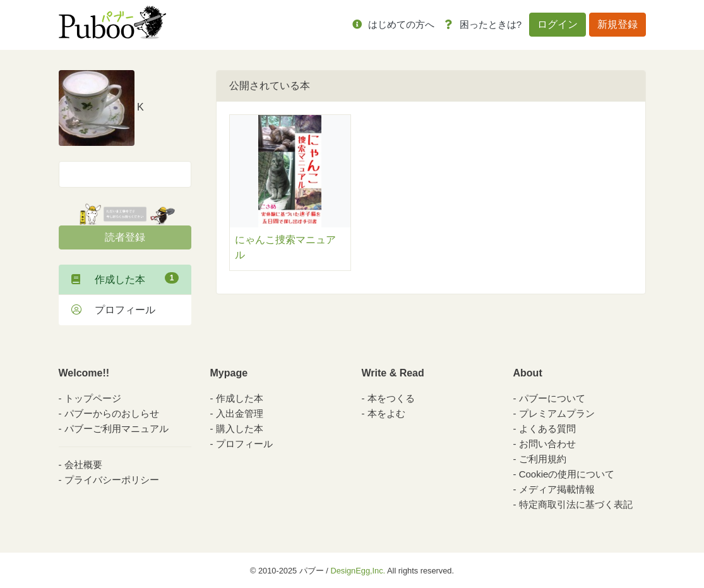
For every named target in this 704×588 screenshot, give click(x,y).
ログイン (558, 24)
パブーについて (552, 398)
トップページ (93, 398)
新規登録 (617, 24)
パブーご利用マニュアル (116, 429)
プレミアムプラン (557, 413)
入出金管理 (240, 413)
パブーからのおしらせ (112, 413)
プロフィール (113, 310)
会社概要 (83, 465)
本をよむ (386, 413)
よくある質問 (547, 429)
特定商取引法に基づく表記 (576, 504)
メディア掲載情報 (557, 489)
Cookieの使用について (567, 474)
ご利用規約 (543, 459)
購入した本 (240, 429)
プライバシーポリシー (112, 480)
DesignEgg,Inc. (358, 571)
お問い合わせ (547, 444)
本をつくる (391, 398)
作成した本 (125, 279)
